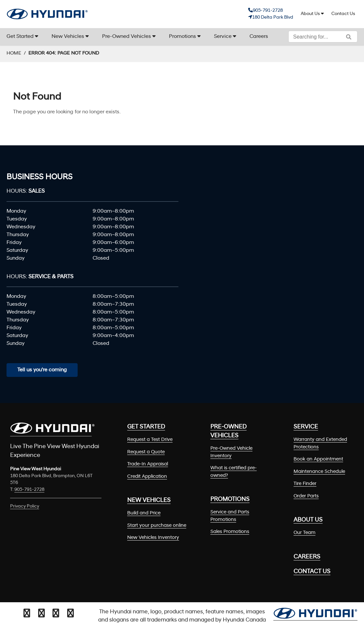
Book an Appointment (318, 459)
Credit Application (147, 477)
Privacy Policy (25, 506)
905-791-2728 (268, 11)
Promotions (182, 37)
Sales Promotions (230, 532)
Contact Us (343, 14)
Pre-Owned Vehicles (127, 37)
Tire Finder (305, 484)
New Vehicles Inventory (153, 538)
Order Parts (306, 496)
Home (14, 53)
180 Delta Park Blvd (273, 17)
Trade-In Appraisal (148, 464)
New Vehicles (68, 37)
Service (223, 37)
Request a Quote (146, 452)
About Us (310, 14)
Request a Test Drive (150, 440)
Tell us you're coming (42, 370)
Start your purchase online (157, 526)
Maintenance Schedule (319, 472)
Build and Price (144, 513)
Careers (259, 37)
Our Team (304, 533)
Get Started (20, 37)
